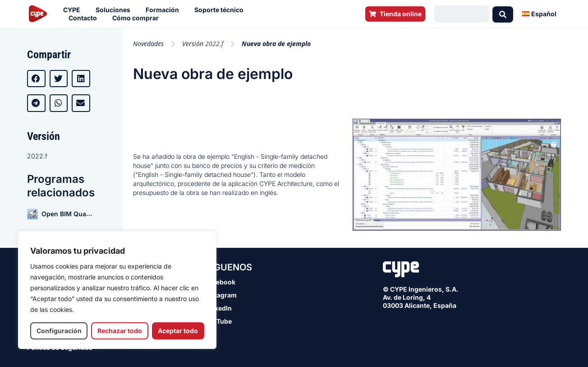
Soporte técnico (221, 10)
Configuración (59, 331)
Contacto (85, 18)
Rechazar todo (120, 331)
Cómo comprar (138, 18)
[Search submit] (503, 14)
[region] (117, 290)
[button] (36, 79)
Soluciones (115, 10)
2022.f (37, 156)
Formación (165, 10)
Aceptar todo (178, 331)
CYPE (74, 10)
